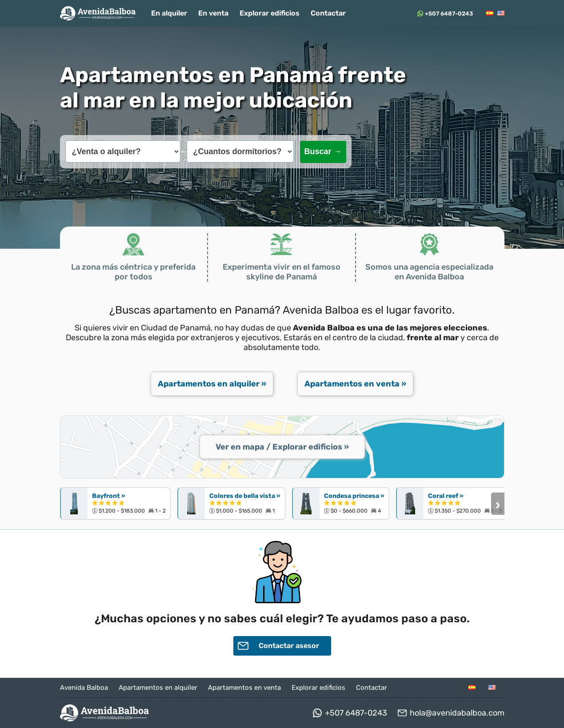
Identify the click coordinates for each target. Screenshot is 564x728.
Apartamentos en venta (244, 688)
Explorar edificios (270, 13)
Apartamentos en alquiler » (212, 384)
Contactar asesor (278, 646)
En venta (213, 13)
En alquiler (169, 13)
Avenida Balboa (84, 688)
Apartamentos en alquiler (158, 688)
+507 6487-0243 (449, 14)
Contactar (328, 13)
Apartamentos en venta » (355, 384)
